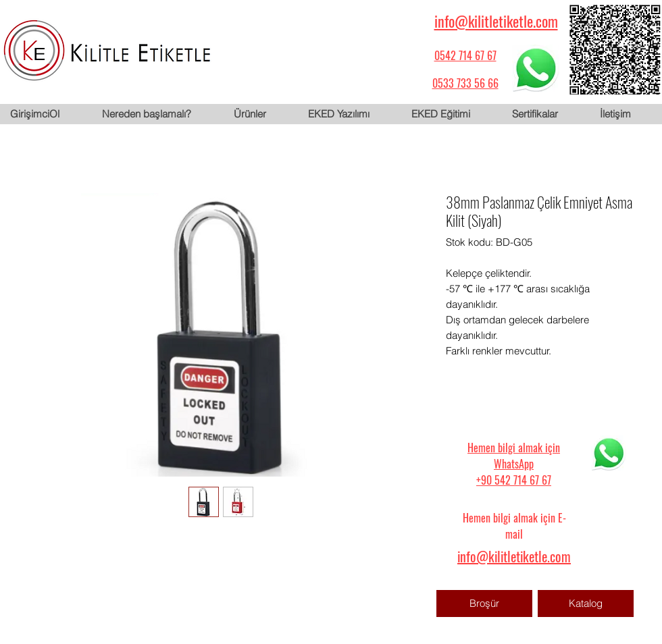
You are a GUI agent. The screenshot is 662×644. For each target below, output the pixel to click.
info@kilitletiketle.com (496, 21)
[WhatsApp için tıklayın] (536, 68)
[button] (260, 114)
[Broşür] (484, 603)
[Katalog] (586, 603)
